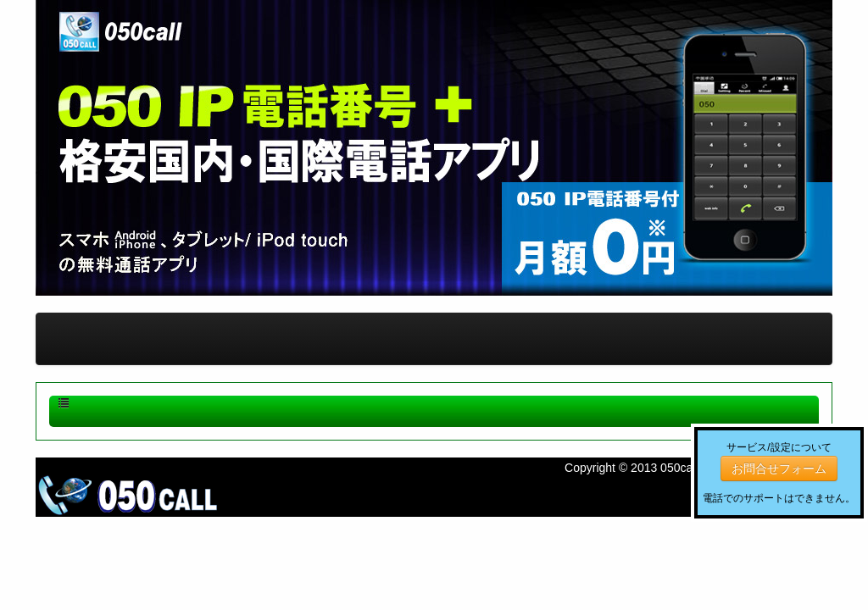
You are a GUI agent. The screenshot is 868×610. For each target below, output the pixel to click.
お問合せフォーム (779, 469)
